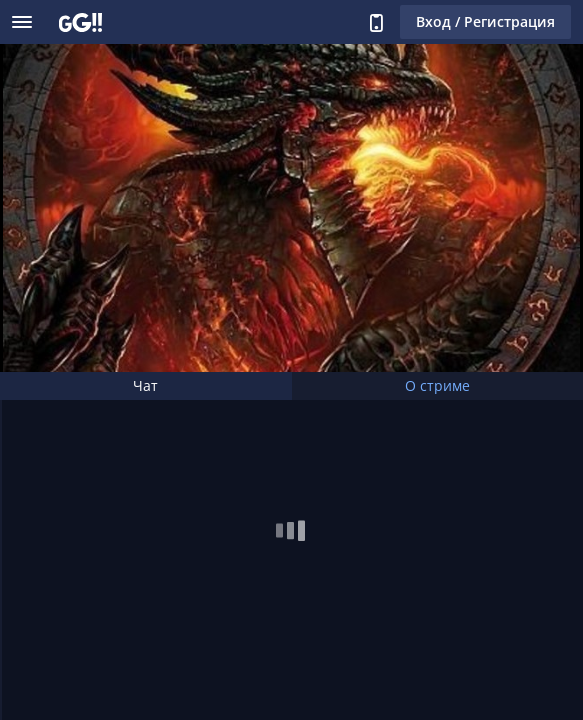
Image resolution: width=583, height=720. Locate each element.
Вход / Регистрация (485, 21)
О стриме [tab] (437, 385)
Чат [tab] (145, 385)
